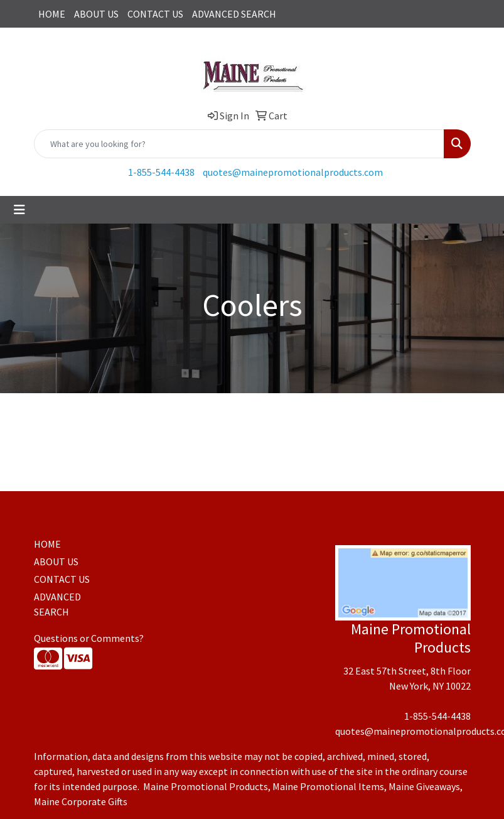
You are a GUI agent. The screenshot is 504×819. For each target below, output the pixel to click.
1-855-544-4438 (161, 172)
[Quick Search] (239, 144)
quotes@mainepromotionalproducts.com (293, 172)
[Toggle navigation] (19, 210)
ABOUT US (96, 14)
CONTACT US (155, 14)
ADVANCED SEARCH (234, 14)
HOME (52, 14)
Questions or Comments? (89, 638)
